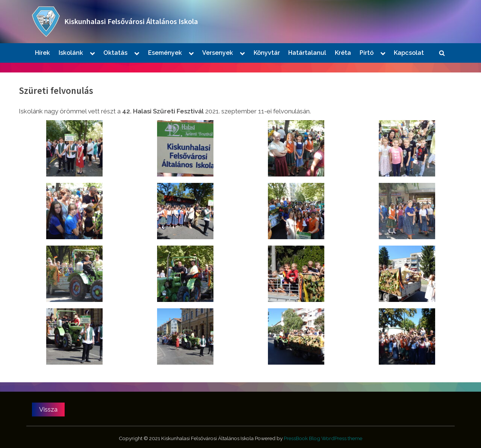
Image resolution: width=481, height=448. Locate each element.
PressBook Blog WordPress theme (323, 438)
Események (165, 53)
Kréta (343, 53)
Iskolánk (71, 53)
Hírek (42, 53)
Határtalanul (307, 53)
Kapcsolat (409, 53)
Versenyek (218, 53)
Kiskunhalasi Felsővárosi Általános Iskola (131, 21)
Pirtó (367, 53)
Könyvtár (267, 53)
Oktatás (115, 53)
